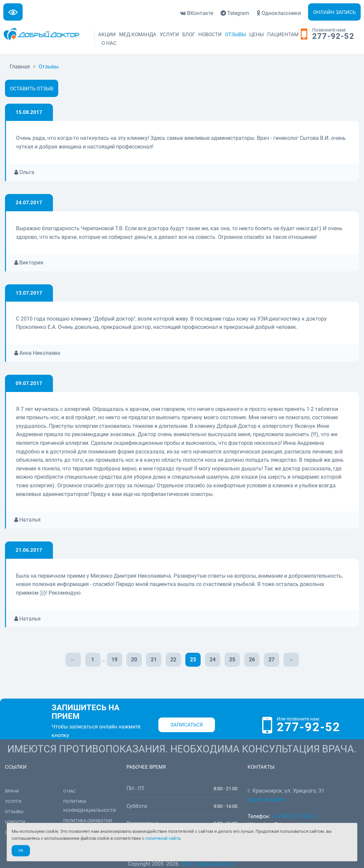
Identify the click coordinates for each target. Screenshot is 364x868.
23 (193, 660)
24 (213, 660)
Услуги (169, 35)
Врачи (12, 791)
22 (173, 660)
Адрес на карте (266, 799)
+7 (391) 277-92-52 (294, 816)
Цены (257, 35)
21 (154, 660)
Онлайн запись (334, 12)
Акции (107, 35)
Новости (210, 35)
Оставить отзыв (32, 89)
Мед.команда (138, 35)
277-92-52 (333, 37)
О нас (109, 43)
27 (272, 660)
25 (232, 660)
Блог (189, 35)
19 (114, 660)
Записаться (187, 725)
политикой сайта (163, 838)
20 (134, 660)
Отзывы (235, 35)
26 (252, 660)
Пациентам (283, 35)
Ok (21, 851)
